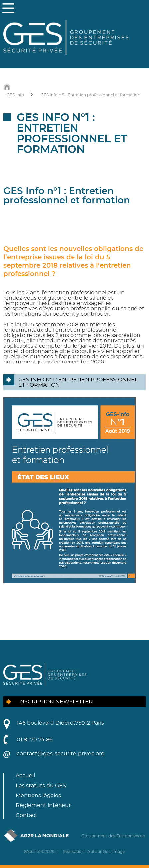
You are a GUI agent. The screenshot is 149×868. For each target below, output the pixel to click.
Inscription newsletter (56, 702)
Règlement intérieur (43, 805)
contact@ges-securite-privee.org (61, 754)
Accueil (25, 776)
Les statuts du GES (41, 786)
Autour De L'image (106, 852)
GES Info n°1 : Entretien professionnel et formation (90, 95)
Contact (26, 815)
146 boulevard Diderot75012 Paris (60, 723)
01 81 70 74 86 (35, 740)
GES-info (15, 95)
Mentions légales (38, 796)
